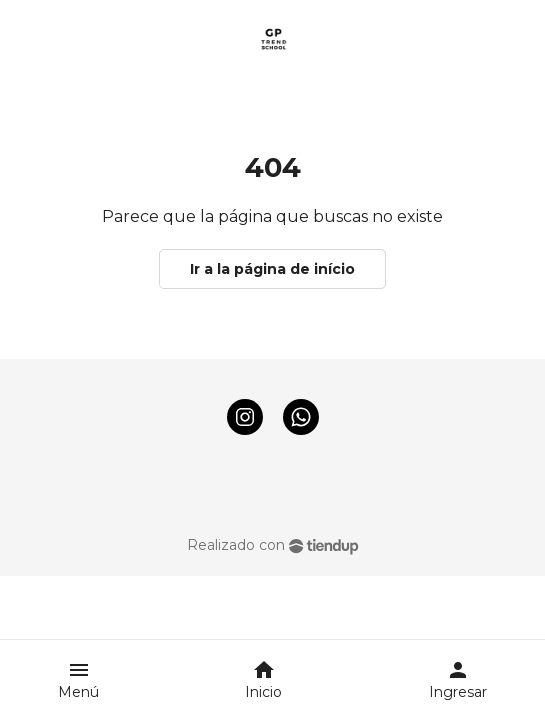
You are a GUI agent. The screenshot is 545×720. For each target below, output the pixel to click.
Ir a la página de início (272, 269)
